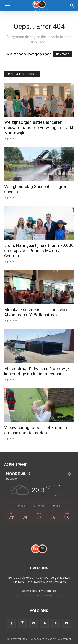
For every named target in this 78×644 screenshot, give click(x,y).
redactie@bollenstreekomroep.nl (39, 595)
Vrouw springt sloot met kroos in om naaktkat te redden (35, 430)
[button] (7, 6)
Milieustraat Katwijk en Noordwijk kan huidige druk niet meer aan (37, 371)
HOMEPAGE (62, 54)
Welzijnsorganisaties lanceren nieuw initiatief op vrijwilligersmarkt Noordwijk (39, 128)
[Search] (72, 6)
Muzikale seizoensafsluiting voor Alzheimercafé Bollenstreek (36, 312)
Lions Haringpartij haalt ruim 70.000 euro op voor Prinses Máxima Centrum (39, 251)
